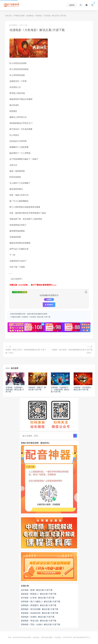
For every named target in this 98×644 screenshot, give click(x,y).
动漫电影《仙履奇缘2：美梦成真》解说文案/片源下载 (15, 389)
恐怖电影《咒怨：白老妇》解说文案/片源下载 (41, 624)
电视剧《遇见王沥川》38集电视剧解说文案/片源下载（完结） (26, 351)
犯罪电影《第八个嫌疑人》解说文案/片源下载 (41, 601)
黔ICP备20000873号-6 (82, 637)
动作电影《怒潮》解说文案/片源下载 (37, 590)
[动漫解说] (30, 16)
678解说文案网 (19, 16)
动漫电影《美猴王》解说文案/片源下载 (37, 388)
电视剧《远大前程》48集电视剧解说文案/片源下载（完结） (72, 351)
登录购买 (49, 305)
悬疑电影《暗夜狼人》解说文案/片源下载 (39, 594)
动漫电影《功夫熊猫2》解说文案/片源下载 (83, 388)
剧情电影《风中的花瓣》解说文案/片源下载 (40, 609)
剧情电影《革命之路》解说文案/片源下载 (39, 621)
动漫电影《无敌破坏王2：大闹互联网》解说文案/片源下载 (60, 389)
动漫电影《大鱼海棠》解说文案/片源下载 (36, 317)
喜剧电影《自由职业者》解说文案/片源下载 (40, 613)
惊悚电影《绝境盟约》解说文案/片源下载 (39, 605)
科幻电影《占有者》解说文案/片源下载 (38, 598)
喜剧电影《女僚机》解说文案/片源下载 (38, 617)
